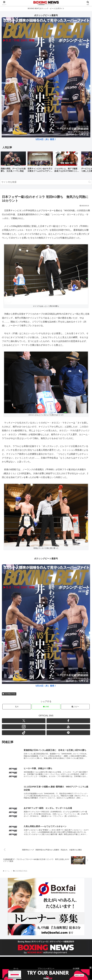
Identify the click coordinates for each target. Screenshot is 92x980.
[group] (13, 163)
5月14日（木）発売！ (46, 139)
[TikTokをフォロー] (24, 733)
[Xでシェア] (17, 707)
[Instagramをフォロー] (24, 727)
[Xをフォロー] (24, 721)
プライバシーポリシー (46, 969)
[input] (46, 182)
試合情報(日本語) (9, 694)
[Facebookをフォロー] (68, 721)
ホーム (16, 969)
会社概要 (76, 969)
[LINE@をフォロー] (68, 733)
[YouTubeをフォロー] (68, 727)
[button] (88, 163)
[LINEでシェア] (46, 707)
